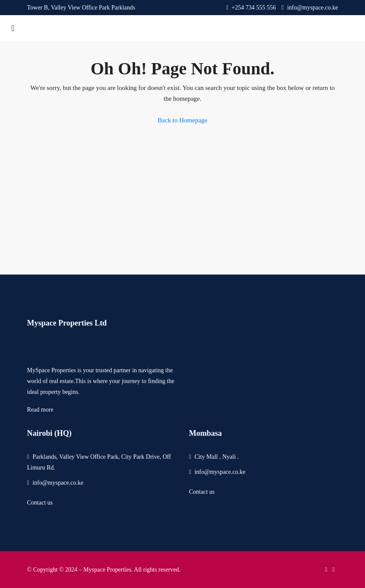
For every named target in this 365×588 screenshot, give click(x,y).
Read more (40, 410)
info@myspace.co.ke (58, 483)
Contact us (40, 503)
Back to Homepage (182, 120)
